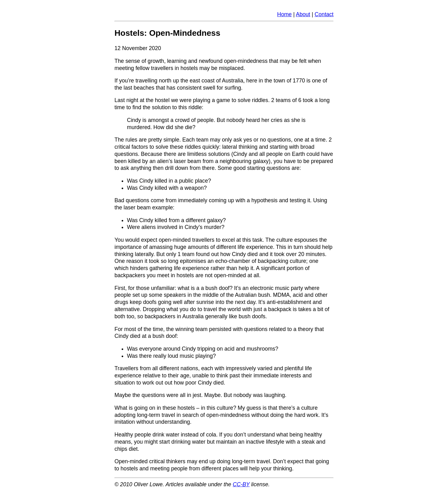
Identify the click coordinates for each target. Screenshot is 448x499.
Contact (324, 14)
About (303, 14)
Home (285, 14)
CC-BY (241, 484)
